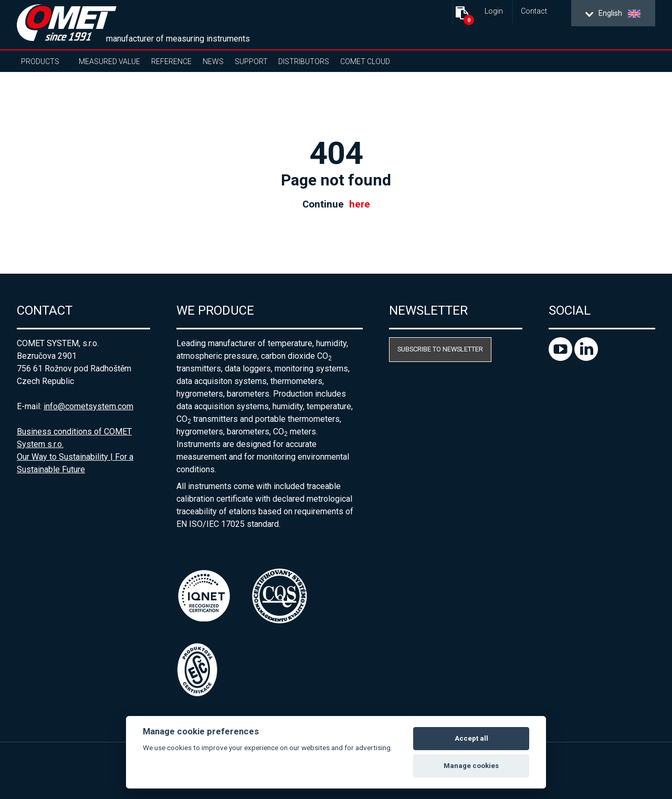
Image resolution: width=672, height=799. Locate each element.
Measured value (109, 61)
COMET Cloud (365, 61)
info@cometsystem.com (88, 406)
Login (494, 11)
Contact (534, 11)
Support (251, 61)
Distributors (304, 61)
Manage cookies (471, 766)
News (213, 61)
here (360, 204)
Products (40, 61)
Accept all (471, 738)
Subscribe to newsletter (440, 349)
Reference (171, 61)
